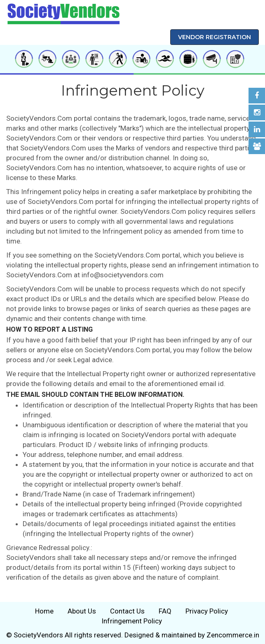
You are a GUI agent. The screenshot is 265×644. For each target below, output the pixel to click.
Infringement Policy (132, 621)
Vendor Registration (215, 37)
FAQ (165, 611)
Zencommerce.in (233, 635)
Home (44, 611)
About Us (82, 611)
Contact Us (127, 611)
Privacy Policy (207, 611)
